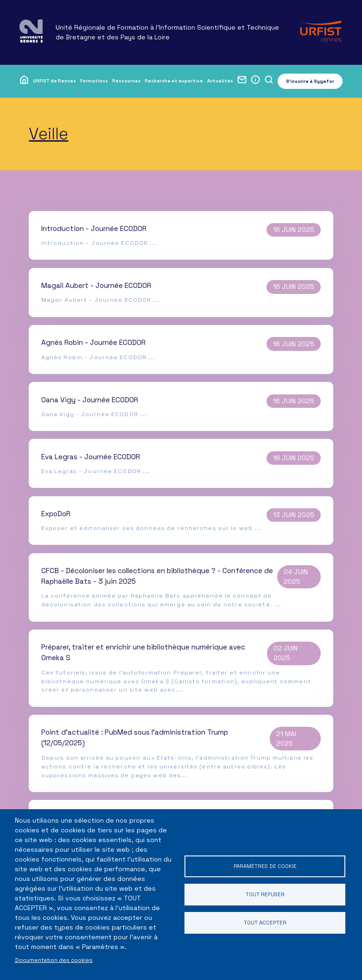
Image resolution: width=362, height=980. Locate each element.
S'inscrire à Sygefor (310, 81)
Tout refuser (265, 894)
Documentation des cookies (54, 960)
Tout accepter (265, 923)
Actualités (220, 81)
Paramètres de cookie (265, 865)
